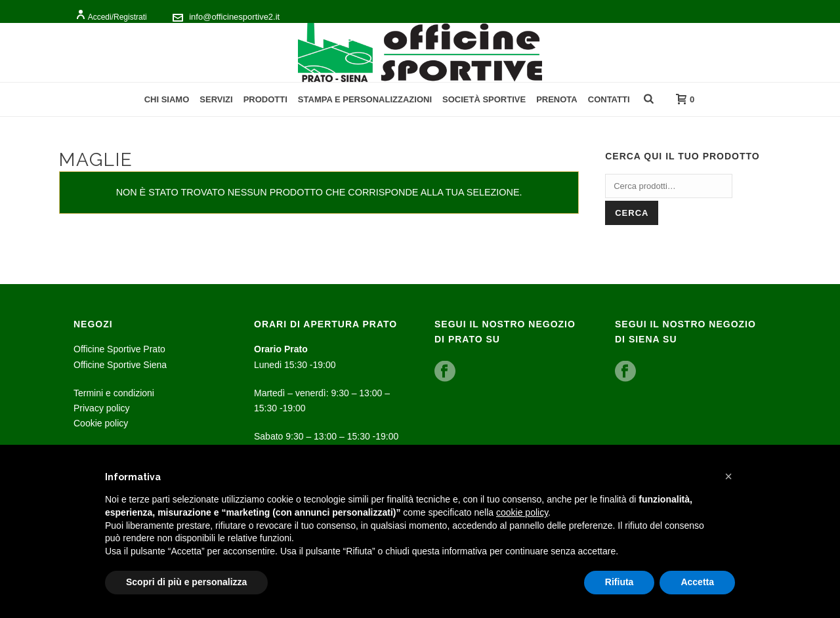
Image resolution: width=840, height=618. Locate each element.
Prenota (557, 99)
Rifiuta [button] (619, 582)
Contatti (609, 99)
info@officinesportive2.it (234, 17)
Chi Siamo (167, 99)
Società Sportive (484, 99)
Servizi (216, 99)
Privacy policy (102, 408)
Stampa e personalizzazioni (365, 99)
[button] (728, 476)
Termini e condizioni (114, 393)
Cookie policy (101, 423)
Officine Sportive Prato (119, 349)
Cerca (632, 213)
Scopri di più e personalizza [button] (186, 582)
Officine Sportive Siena (120, 365)
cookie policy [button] (522, 512)
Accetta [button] (697, 582)
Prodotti (265, 99)
